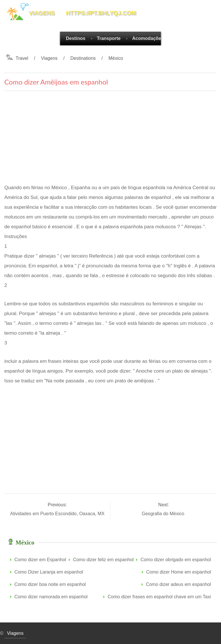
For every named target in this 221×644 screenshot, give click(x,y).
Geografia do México (163, 514)
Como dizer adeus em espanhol (178, 584)
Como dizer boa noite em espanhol (50, 584)
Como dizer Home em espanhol (179, 572)
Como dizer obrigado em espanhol (176, 560)
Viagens (49, 58)
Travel (22, 58)
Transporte (109, 38)
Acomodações (148, 38)
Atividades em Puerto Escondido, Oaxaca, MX (58, 514)
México (116, 58)
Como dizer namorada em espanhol (51, 597)
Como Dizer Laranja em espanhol (49, 572)
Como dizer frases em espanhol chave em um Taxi (159, 597)
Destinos (76, 38)
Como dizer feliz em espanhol (103, 560)
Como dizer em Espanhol (40, 560)
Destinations (83, 58)
